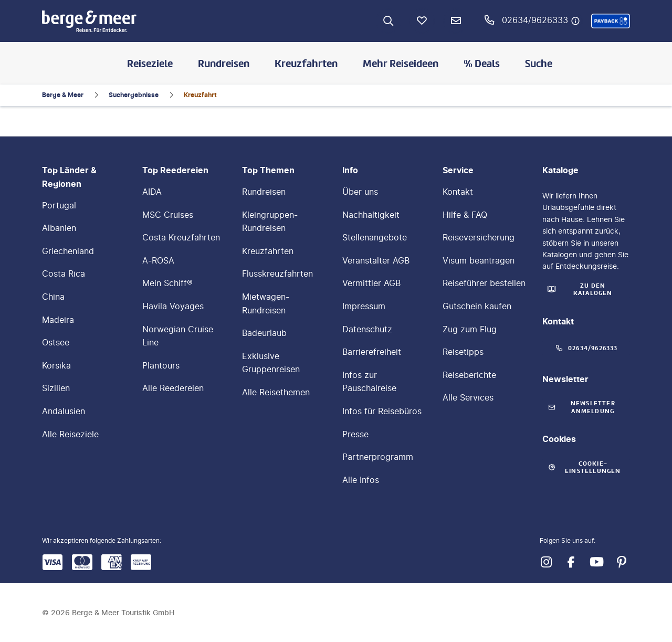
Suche (539, 64)
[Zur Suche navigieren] (388, 21)
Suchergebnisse (134, 95)
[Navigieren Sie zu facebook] (571, 562)
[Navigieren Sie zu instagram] (546, 562)
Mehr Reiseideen (401, 64)
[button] (611, 21)
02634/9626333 (535, 20)
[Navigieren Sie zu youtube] (596, 562)
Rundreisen (224, 64)
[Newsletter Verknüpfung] (456, 21)
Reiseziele (150, 64)
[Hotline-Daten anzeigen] (575, 21)
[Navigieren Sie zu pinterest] (622, 562)
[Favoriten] (422, 21)
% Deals (482, 64)
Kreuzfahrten (306, 64)
